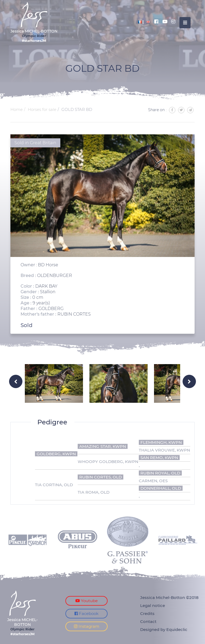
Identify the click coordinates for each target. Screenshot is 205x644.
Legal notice (153, 605)
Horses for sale (42, 109)
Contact (148, 621)
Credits (147, 613)
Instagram (87, 626)
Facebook (86, 613)
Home (17, 109)
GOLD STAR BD (77, 109)
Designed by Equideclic (164, 629)
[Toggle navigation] (185, 23)
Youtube (86, 601)
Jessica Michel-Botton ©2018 (169, 597)
